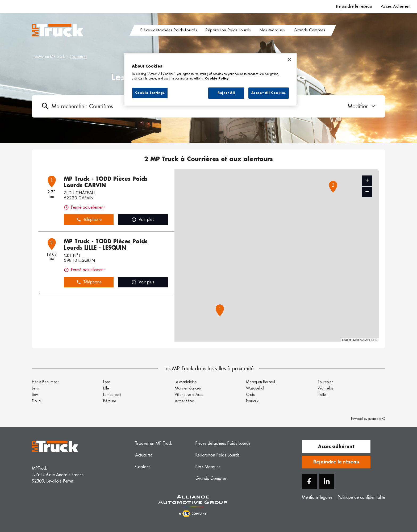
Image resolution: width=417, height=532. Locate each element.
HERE (373, 340)
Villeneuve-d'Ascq (189, 395)
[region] (210, 80)
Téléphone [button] (89, 220)
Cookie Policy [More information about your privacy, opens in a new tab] (217, 79)
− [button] (367, 192)
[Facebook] (309, 481)
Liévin (36, 395)
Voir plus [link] (143, 220)
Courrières (78, 57)
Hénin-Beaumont (45, 382)
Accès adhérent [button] (336, 447)
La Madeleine (186, 382)
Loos (107, 382)
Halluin (323, 395)
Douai (37, 401)
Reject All (226, 93)
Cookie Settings (150, 93)
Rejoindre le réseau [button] (336, 462)
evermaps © (377, 419)
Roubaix (252, 401)
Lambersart (112, 395)
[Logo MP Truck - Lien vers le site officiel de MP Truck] (58, 30)
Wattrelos (325, 388)
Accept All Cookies (269, 93)
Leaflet (346, 340)
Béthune (110, 401)
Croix (250, 395)
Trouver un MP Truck (48, 57)
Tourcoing (326, 382)
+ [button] (367, 181)
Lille (106, 388)
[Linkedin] (327, 481)
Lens (35, 388)
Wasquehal (255, 388)
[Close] (289, 60)
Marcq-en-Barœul (260, 382)
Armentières (185, 401)
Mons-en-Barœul (188, 388)
